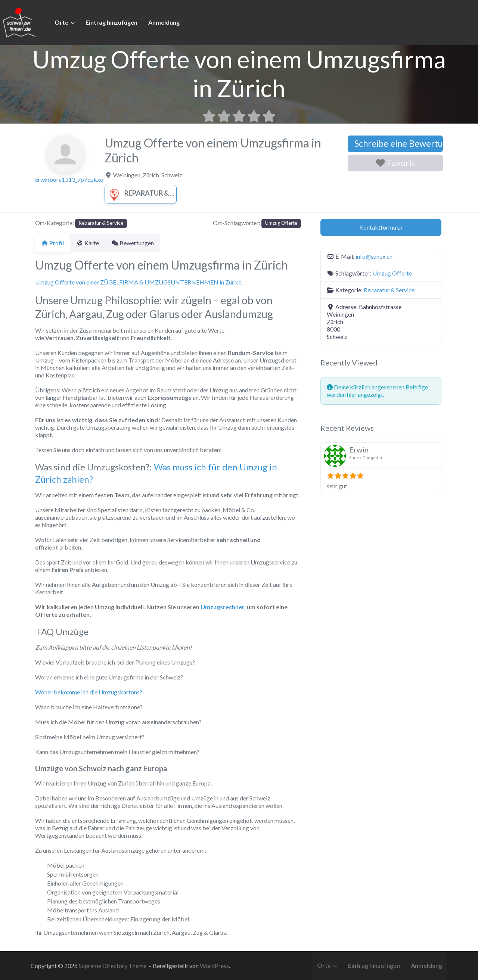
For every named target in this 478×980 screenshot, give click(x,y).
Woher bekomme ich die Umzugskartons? (89, 692)
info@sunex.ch (374, 256)
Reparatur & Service (152, 193)
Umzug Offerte (281, 223)
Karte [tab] (92, 243)
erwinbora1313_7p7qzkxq (69, 179)
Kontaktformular (381, 227)
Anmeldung (164, 22)
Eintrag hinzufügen (111, 22)
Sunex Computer (366, 458)
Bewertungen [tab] (142, 243)
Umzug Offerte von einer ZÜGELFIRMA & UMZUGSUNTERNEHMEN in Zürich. (139, 282)
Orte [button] (61, 22)
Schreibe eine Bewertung (399, 143)
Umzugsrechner (222, 607)
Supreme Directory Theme (113, 966)
